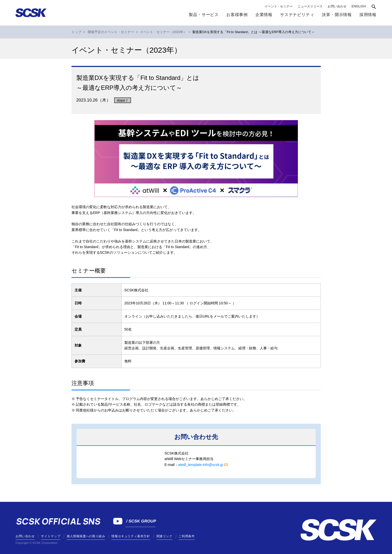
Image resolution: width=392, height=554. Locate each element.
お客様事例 (237, 15)
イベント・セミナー (279, 6)
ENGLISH (359, 6)
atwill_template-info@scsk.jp (201, 465)
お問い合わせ (337, 6)
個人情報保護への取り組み (86, 536)
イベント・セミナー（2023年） (163, 32)
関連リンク (164, 536)
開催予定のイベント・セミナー (111, 32)
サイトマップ (51, 536)
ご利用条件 (187, 536)
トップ (76, 32)
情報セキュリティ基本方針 (131, 536)
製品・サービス (204, 15)
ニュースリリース (310, 6)
